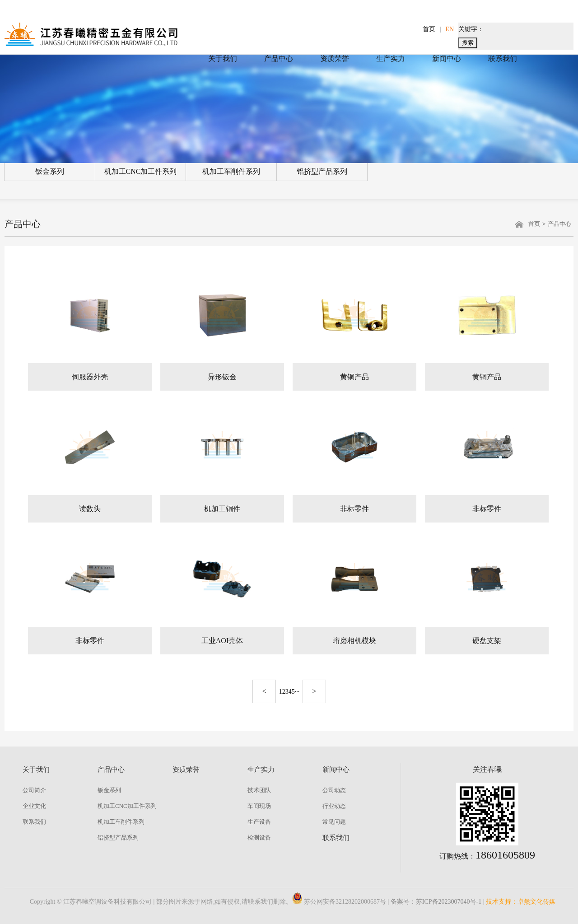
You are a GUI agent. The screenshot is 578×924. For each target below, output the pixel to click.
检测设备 (259, 838)
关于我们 (223, 58)
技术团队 (259, 790)
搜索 (468, 43)
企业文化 (34, 806)
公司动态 (334, 790)
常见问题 (334, 822)
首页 (429, 29)
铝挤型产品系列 (322, 171)
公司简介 (34, 790)
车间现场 (259, 806)
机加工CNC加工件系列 (141, 171)
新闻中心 (447, 58)
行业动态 (334, 806)
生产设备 (259, 822)
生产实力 (391, 58)
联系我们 (503, 58)
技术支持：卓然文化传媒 (521, 902)
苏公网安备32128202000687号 (339, 902)
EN (450, 29)
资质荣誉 (335, 58)
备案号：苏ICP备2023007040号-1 (436, 902)
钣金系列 (50, 171)
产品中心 (279, 58)
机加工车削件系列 (231, 171)
